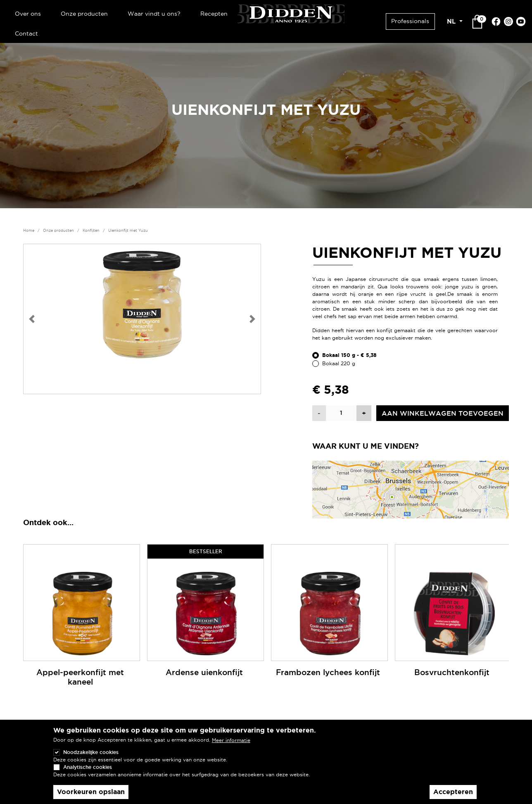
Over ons (28, 14)
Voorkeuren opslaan (91, 792)
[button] (32, 319)
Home (29, 231)
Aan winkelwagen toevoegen (443, 413)
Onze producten (84, 14)
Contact (26, 33)
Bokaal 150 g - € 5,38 (349, 355)
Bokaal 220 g (339, 363)
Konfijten (91, 231)
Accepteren (453, 792)
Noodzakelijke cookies (91, 752)
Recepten (214, 14)
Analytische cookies (88, 767)
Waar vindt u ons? (154, 14)
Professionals (410, 21)
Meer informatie (231, 740)
